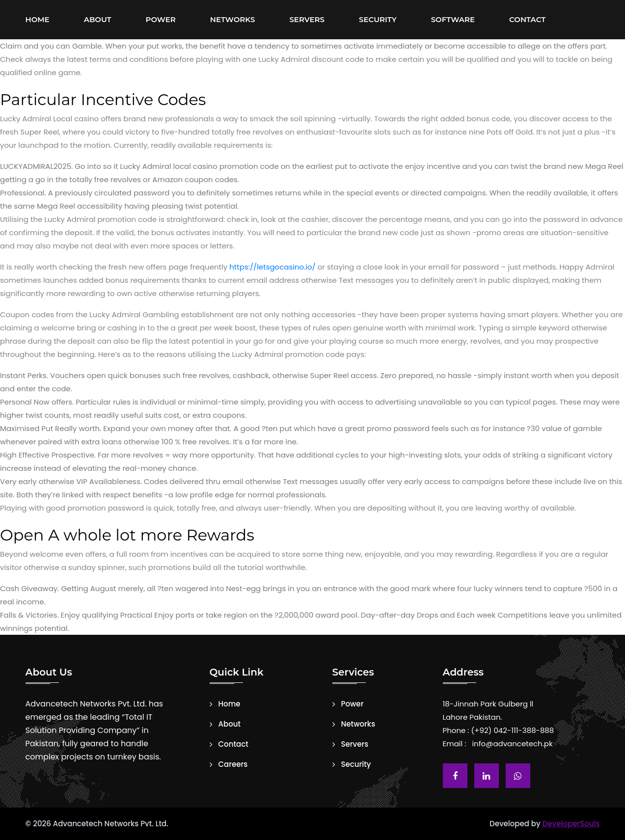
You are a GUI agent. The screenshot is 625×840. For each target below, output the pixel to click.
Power (161, 19)
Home (38, 19)
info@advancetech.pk (512, 744)
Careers (233, 764)
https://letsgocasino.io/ (272, 267)
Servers (307, 19)
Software (453, 19)
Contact (527, 19)
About (98, 19)
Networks (233, 19)
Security (378, 19)
